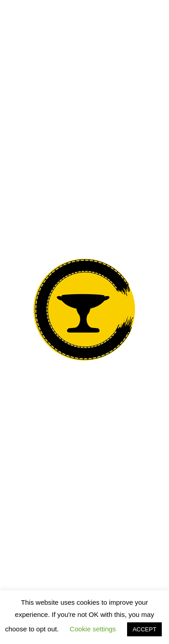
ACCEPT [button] (144, 629)
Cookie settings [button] (93, 629)
